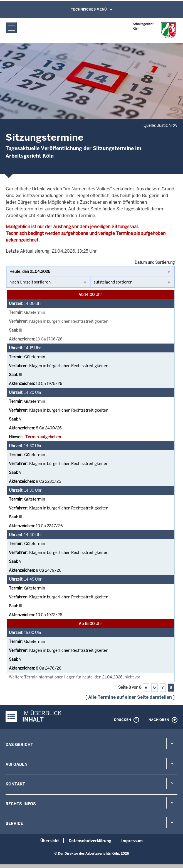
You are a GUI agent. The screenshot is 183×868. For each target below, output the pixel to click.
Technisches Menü (89, 9)
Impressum (132, 841)
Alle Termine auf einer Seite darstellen (130, 697)
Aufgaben (17, 764)
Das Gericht (19, 745)
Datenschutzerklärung (90, 841)
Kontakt (15, 784)
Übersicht (50, 841)
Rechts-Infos (21, 804)
